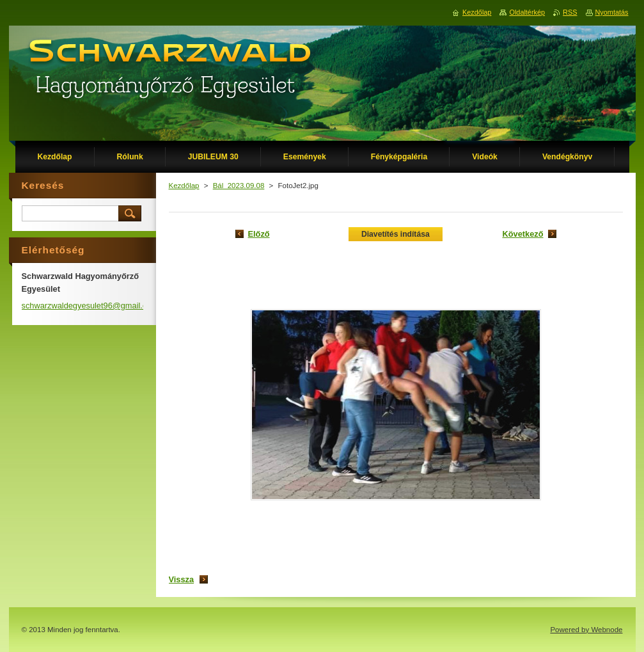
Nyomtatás (612, 12)
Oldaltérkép (527, 12)
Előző (259, 234)
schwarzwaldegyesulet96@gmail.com (90, 306)
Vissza (182, 579)
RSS (570, 12)
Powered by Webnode (586, 630)
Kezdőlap (184, 186)
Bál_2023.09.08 (239, 186)
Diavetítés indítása (396, 234)
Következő (522, 234)
